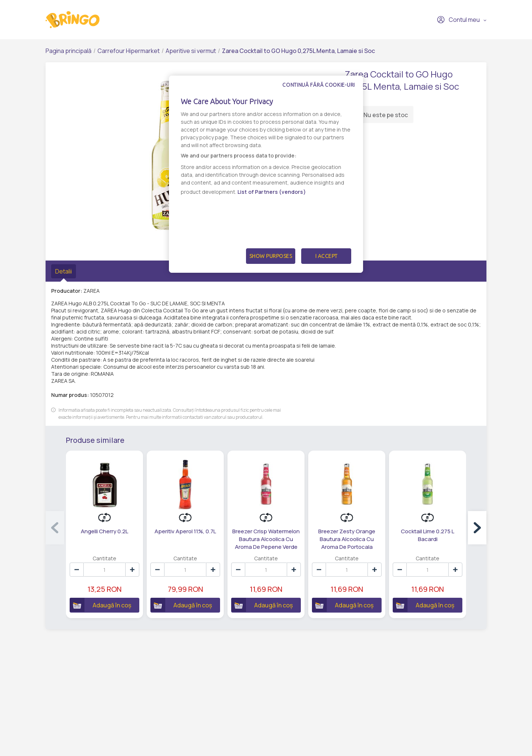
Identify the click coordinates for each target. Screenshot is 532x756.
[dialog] (266, 174)
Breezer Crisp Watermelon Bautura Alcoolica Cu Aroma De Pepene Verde (266, 539)
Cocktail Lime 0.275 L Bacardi (428, 535)
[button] (477, 528)
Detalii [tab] (64, 271)
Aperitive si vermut (191, 51)
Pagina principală (69, 51)
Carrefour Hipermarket (129, 51)
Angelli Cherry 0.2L (104, 531)
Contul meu (458, 20)
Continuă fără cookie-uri (319, 85)
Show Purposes (271, 256)
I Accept (326, 256)
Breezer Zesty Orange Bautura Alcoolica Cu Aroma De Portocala (347, 539)
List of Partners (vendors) (272, 192)
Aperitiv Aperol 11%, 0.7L (185, 531)
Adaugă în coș (100, 605)
